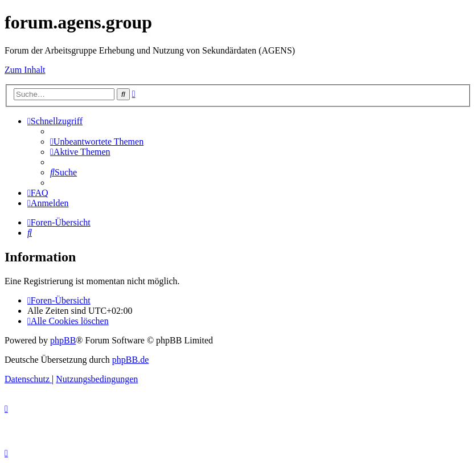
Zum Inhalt (25, 70)
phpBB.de (130, 360)
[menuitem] (97, 142)
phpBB (63, 340)
